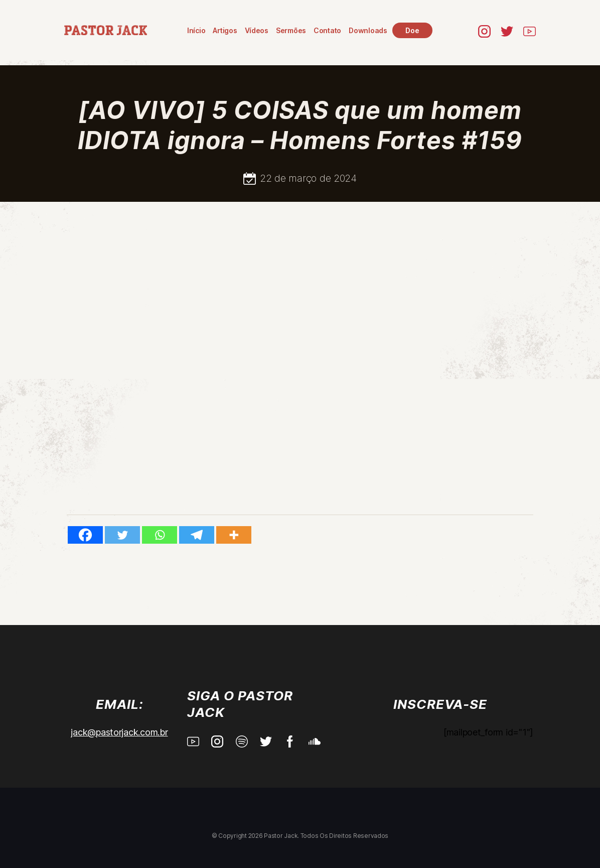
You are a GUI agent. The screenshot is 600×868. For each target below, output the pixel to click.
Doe (412, 30)
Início (196, 30)
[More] (234, 535)
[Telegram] (197, 535)
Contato (327, 30)
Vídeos (257, 30)
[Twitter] (122, 535)
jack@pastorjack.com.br (119, 732)
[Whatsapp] (160, 535)
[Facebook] (85, 535)
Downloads (368, 30)
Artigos (225, 30)
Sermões (291, 30)
